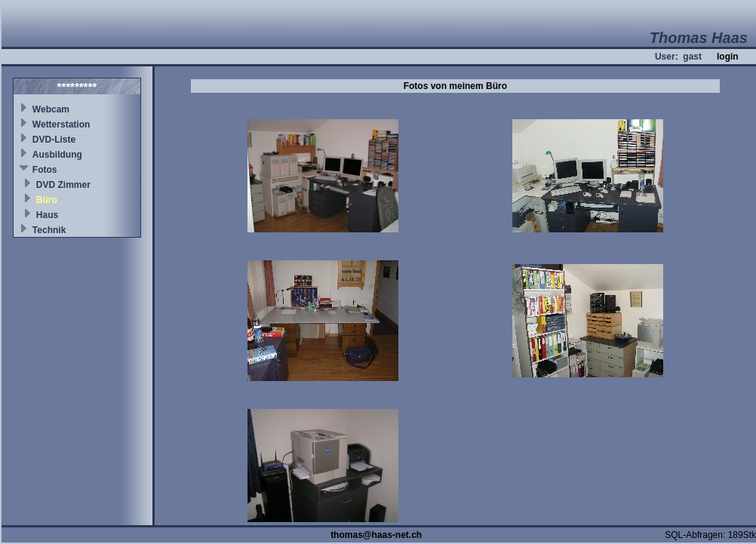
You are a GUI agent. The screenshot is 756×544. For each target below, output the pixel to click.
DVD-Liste (54, 140)
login (728, 57)
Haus (47, 215)
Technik (49, 230)
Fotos (45, 170)
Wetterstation (61, 124)
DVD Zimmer (63, 185)
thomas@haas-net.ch (376, 535)
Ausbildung (57, 155)
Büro (47, 200)
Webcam (51, 109)
